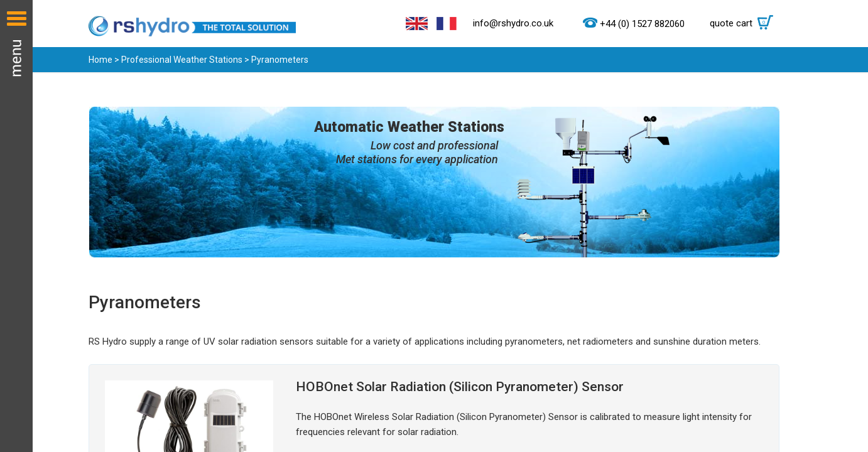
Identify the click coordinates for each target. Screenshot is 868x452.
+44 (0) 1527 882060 (642, 24)
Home (100, 60)
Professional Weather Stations (182, 60)
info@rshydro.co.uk (513, 23)
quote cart (745, 23)
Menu (16, 226)
